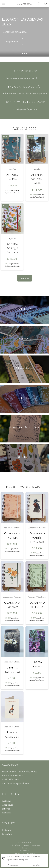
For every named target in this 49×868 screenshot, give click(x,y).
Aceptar (36, 865)
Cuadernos (7, 805)
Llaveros (6, 813)
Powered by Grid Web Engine (25, 853)
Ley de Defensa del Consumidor (20, 845)
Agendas (6, 801)
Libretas (6, 809)
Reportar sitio (25, 851)
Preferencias (13, 865)
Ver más (25, 278)
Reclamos (37, 845)
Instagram (7, 830)
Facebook (7, 834)
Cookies (24, 848)
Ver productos (12, 42)
